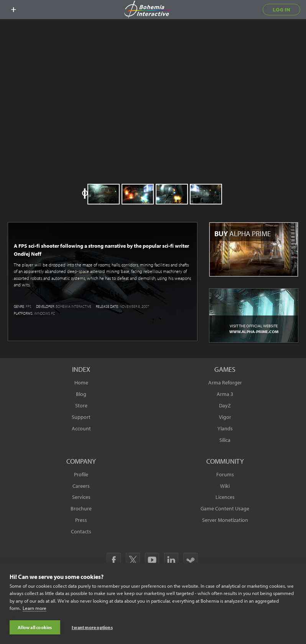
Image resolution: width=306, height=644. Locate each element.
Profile (81, 474)
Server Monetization (225, 520)
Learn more (35, 609)
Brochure (81, 508)
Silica (225, 440)
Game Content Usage (225, 508)
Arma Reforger (225, 382)
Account (81, 428)
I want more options (92, 627)
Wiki (225, 486)
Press (81, 520)
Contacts (81, 531)
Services (81, 497)
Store (81, 405)
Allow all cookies (35, 627)
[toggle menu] (13, 10)
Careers (81, 486)
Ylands (225, 428)
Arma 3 (225, 394)
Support (81, 417)
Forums (225, 474)
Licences (225, 497)
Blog (81, 394)
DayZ (225, 405)
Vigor (225, 417)
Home (81, 382)
